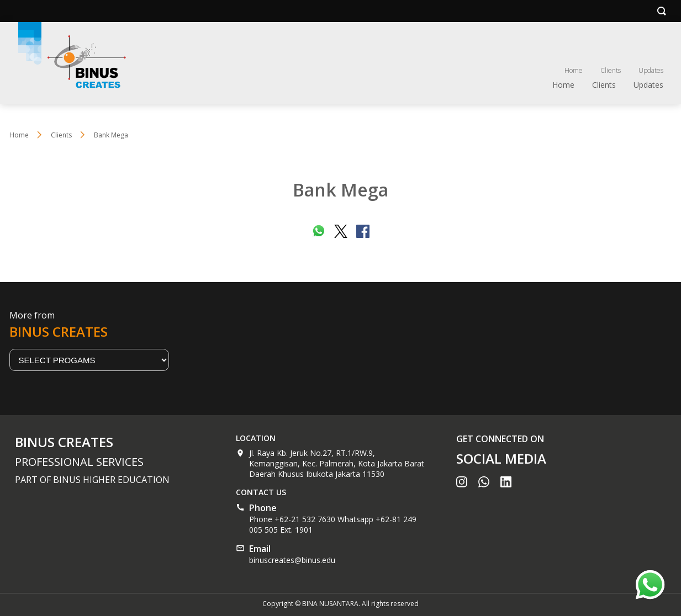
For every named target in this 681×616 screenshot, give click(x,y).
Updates (651, 70)
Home (574, 70)
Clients (611, 70)
